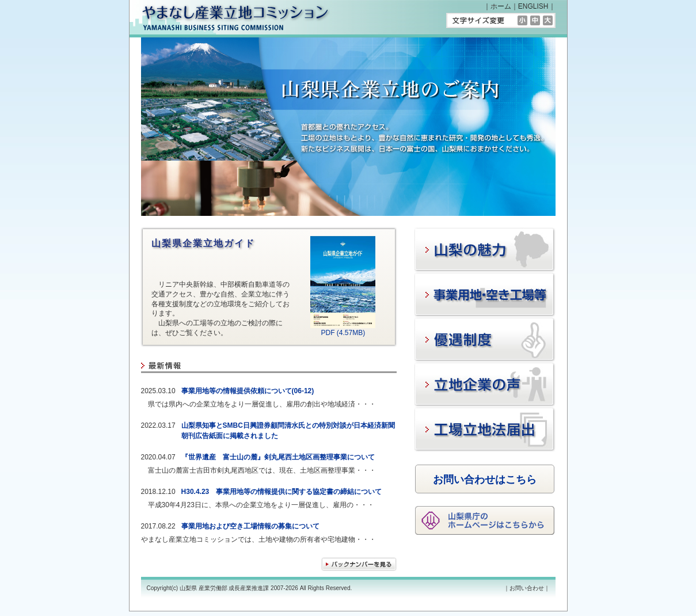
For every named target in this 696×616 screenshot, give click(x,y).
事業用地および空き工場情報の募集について (250, 526)
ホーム (501, 6)
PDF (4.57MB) (343, 329)
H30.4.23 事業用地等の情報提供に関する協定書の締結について (282, 492)
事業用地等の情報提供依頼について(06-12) (248, 391)
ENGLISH (533, 6)
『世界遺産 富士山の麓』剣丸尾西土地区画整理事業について (278, 457)
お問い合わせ (527, 588)
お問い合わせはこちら (485, 480)
